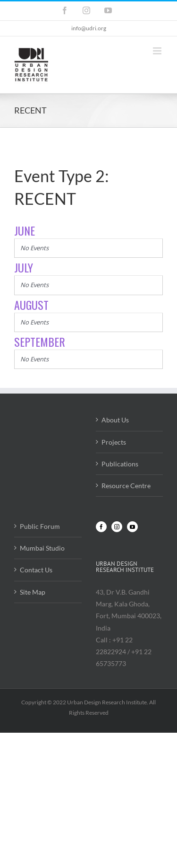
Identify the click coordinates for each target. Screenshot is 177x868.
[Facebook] (101, 527)
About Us (115, 420)
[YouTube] (132, 527)
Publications (120, 464)
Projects (114, 442)
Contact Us (36, 570)
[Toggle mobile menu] (158, 51)
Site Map (33, 592)
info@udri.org (89, 28)
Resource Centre (126, 486)
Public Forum (40, 526)
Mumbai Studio (42, 548)
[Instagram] (117, 527)
